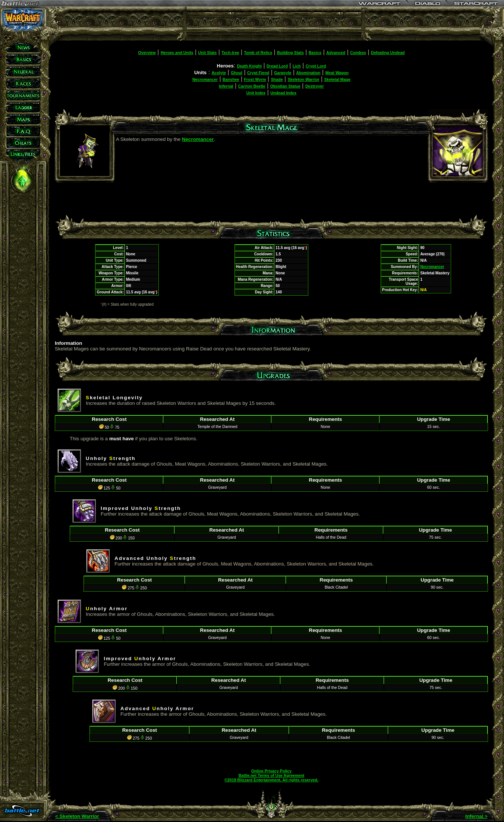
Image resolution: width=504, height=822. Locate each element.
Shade (277, 79)
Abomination (308, 73)
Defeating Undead (388, 53)
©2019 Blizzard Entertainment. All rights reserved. (271, 780)
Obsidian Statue (285, 86)
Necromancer (205, 79)
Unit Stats (208, 53)
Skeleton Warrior (304, 79)
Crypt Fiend (258, 73)
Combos (358, 53)
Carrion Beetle (252, 86)
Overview (147, 53)
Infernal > (476, 816)
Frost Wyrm (255, 79)
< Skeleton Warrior (77, 816)
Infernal (226, 86)
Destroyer (315, 86)
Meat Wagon (337, 73)
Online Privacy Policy (271, 771)
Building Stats (290, 53)
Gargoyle (283, 73)
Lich (297, 66)
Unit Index (256, 93)
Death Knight (249, 66)
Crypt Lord (316, 66)
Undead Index (283, 93)
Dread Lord (277, 66)
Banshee (231, 79)
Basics (315, 53)
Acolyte (219, 73)
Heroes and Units (177, 53)
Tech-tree (230, 53)
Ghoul (237, 73)
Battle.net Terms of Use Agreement (271, 775)
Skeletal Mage (337, 79)
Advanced (336, 53)
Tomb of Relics (258, 53)
